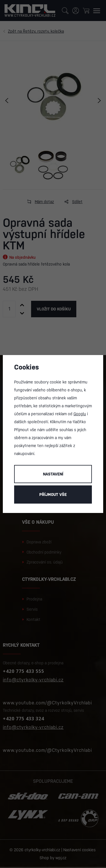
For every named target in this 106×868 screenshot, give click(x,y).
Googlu (80, 414)
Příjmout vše (53, 494)
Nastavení (53, 474)
